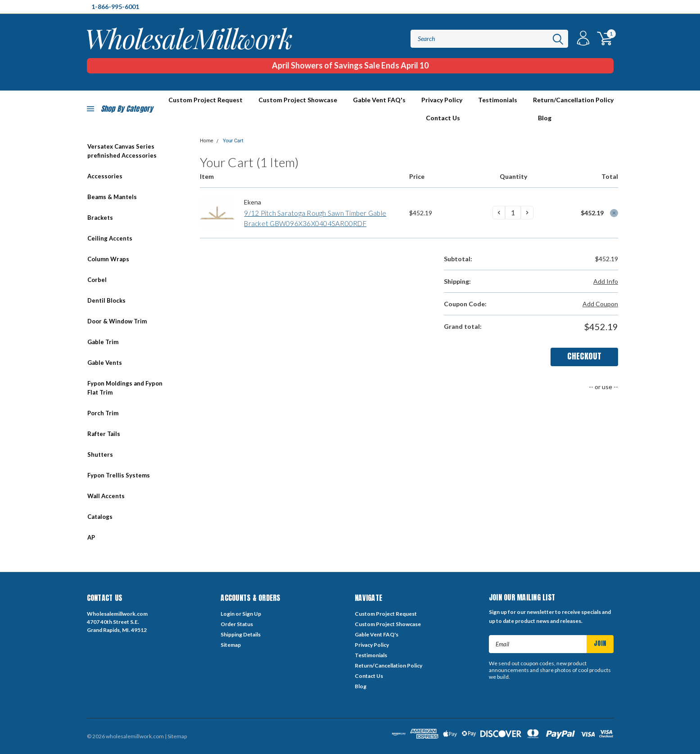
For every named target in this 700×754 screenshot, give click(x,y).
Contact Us (443, 118)
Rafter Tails (104, 434)
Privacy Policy (442, 100)
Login (228, 614)
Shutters (100, 454)
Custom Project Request (386, 614)
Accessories (105, 176)
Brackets (100, 218)
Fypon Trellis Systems (119, 475)
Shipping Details (241, 634)
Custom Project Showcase (298, 100)
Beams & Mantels (112, 197)
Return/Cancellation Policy (573, 100)
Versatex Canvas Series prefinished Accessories (122, 151)
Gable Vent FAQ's (379, 100)
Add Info (606, 281)
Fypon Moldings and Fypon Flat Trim (125, 388)
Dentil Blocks (106, 300)
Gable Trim (103, 342)
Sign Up (252, 614)
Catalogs (100, 517)
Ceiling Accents (110, 238)
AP (91, 537)
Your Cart (233, 141)
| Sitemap (176, 736)
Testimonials (498, 100)
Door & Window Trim (117, 321)
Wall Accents (106, 496)
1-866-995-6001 (115, 7)
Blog (545, 118)
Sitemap (231, 645)
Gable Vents (105, 363)
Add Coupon (600, 304)
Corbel (97, 280)
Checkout (584, 356)
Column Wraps (108, 259)
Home (207, 141)
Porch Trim (103, 413)
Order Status (237, 624)
